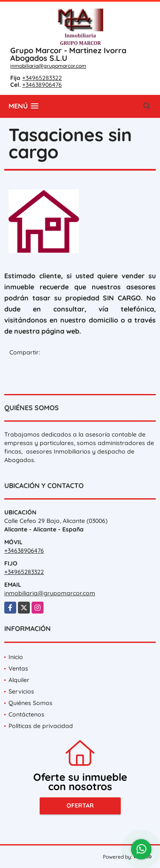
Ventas (18, 668)
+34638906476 (42, 85)
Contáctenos (26, 714)
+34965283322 (42, 78)
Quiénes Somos (31, 703)
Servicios (21, 691)
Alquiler (19, 680)
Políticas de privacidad (41, 726)
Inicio (16, 657)
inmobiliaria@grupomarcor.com (48, 66)
